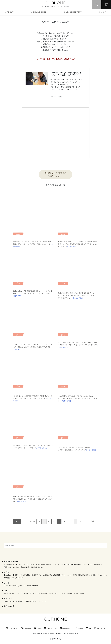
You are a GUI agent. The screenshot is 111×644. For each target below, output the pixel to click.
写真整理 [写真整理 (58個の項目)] (45, 593)
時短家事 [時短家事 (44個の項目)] (57, 575)
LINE (89, 629)
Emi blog (18, 235)
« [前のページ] (39, 521)
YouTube (38, 629)
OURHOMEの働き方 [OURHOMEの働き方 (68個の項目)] (11, 586)
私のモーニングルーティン (25, 564)
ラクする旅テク (88, 564)
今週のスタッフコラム (11, 567)
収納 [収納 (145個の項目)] (51, 575)
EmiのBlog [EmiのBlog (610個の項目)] (7, 575)
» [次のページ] (80, 521)
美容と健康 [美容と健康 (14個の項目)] (77, 575)
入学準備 (7, 578)
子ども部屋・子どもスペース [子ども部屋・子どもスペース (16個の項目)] (31, 593)
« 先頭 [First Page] (32, 521)
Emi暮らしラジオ (51, 629)
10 (64, 521)
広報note (79, 629)
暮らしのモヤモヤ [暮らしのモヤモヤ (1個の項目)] (18, 578)
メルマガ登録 (100, 629)
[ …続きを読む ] (73, 246)
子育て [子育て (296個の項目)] (6, 593)
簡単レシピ (99, 564)
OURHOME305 (12, 629)
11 (70, 521)
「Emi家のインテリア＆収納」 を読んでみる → (55, 174)
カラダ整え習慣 (9, 564)
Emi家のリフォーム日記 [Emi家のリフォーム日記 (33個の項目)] (40, 575)
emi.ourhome (26, 629)
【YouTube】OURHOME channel (32, 567)
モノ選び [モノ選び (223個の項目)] (93, 575)
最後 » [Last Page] (93, 521)
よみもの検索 (9, 606)
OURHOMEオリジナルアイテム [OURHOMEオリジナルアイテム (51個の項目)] (36, 601)
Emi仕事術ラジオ (66, 629)
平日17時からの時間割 (43, 564)
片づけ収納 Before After (73, 564)
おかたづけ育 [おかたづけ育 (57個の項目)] (15, 593)
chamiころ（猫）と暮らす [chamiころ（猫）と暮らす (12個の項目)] (77, 593)
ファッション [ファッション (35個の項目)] (67, 575)
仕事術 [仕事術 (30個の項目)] (36, 586)
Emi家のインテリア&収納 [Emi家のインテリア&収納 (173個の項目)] (21, 575)
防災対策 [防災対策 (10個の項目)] (85, 575)
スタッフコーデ (58, 564)
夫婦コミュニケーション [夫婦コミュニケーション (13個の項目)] (58, 593)
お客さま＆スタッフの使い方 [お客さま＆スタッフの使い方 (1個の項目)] (13, 601)
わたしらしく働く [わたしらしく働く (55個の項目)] (25, 586)
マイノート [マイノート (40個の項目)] (102, 575)
